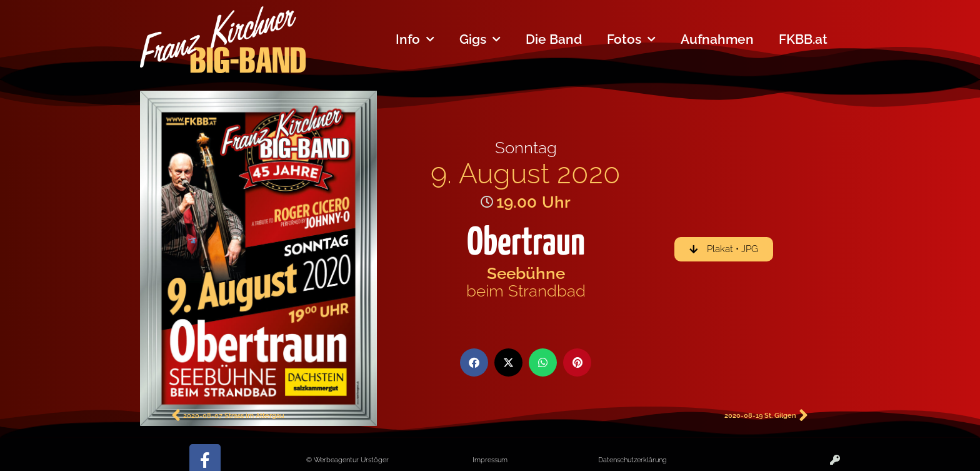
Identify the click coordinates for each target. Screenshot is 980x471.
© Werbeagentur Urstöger (347, 460)
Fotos (631, 40)
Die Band (554, 39)
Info (415, 40)
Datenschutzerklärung (632, 460)
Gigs (480, 40)
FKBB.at (803, 39)
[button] (474, 362)
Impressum (490, 460)
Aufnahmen (717, 39)
